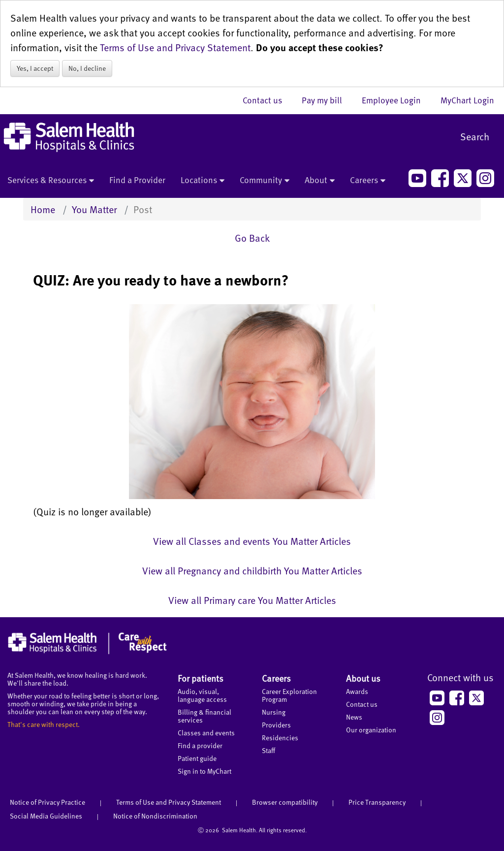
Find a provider (200, 745)
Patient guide (197, 758)
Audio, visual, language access (202, 695)
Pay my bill (327, 100)
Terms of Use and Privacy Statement (175, 47)
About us (363, 678)
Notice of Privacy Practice (47, 802)
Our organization (371, 730)
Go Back (252, 238)
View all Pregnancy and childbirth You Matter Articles (252, 570)
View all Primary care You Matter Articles (252, 600)
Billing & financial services (205, 716)
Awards (357, 691)
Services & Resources (51, 181)
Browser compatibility (285, 802)
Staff (268, 750)
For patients (201, 678)
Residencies (280, 738)
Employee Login (396, 100)
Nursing (274, 712)
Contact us (267, 100)
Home (43, 209)
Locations (203, 181)
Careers (368, 181)
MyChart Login (467, 100)
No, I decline (87, 68)
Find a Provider (137, 180)
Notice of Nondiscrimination (155, 816)
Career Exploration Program (289, 695)
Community (265, 181)
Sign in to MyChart (205, 771)
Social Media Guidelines (46, 816)
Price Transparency (377, 802)
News (354, 717)
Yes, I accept (35, 68)
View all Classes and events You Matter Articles (252, 541)
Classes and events (206, 733)
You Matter (94, 209)
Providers (276, 725)
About (320, 181)
